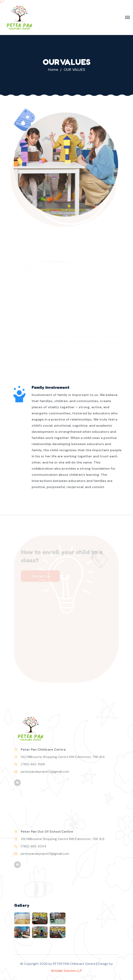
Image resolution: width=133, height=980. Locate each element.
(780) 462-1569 (33, 764)
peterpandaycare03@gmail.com (45, 854)
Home (53, 70)
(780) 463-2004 (34, 846)
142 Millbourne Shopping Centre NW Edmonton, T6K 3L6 (63, 757)
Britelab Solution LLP (67, 971)
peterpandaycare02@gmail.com (45, 772)
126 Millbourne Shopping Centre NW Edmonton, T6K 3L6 (63, 839)
